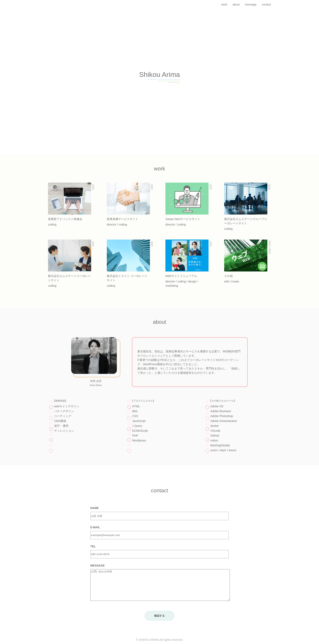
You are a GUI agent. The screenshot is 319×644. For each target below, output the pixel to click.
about (236, 4)
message (251, 4)
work (224, 4)
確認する (159, 622)
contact (266, 4)
